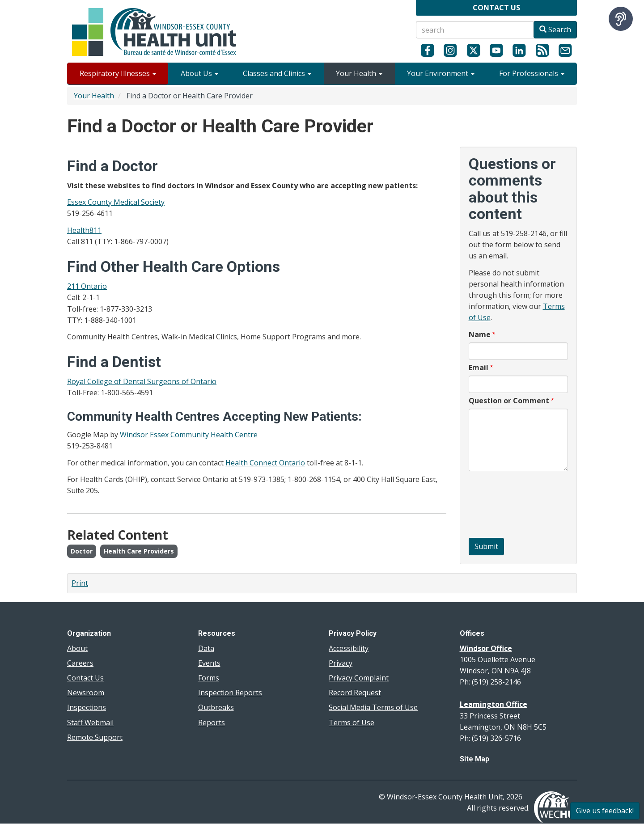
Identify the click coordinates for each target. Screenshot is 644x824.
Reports (212, 723)
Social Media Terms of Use (373, 707)
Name (480, 334)
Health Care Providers (139, 551)
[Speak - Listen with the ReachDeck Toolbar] (621, 19)
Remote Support (95, 737)
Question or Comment (509, 401)
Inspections (87, 707)
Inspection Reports (230, 693)
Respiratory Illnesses (118, 73)
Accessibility (349, 648)
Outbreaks (216, 707)
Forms (209, 678)
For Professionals (532, 73)
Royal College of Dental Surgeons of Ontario (142, 381)
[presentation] (505, 506)
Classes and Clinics (277, 73)
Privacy (341, 663)
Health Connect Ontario (265, 463)
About (77, 648)
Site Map (475, 759)
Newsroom (86, 693)
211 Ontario (87, 286)
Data (206, 648)
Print (80, 583)
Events (209, 663)
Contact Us (85, 678)
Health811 (84, 230)
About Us (199, 73)
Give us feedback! (605, 811)
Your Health (359, 73)
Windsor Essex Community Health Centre (189, 435)
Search (555, 30)
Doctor (82, 551)
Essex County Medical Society (116, 202)
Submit (486, 546)
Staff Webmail (90, 723)
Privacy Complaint (359, 678)
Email (479, 368)
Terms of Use (352, 723)
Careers (80, 663)
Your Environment (441, 73)
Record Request (355, 693)
